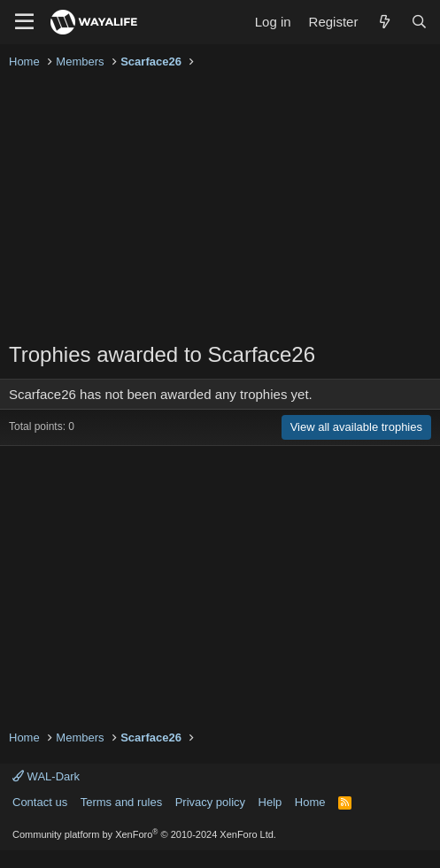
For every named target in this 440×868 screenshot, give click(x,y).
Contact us (40, 802)
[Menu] (24, 22)
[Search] (419, 22)
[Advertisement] (220, 207)
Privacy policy (210, 802)
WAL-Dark (46, 776)
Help (270, 802)
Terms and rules (121, 802)
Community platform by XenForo (144, 834)
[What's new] (384, 22)
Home (310, 802)
